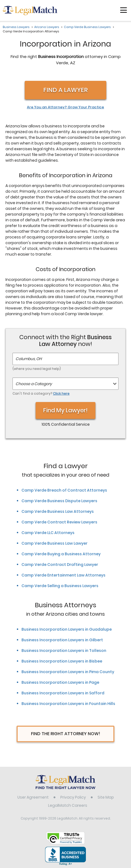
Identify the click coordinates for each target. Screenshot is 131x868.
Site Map (106, 797)
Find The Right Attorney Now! (66, 734)
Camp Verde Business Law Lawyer (54, 543)
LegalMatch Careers (68, 805)
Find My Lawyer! (65, 410)
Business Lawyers (16, 27)
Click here (61, 393)
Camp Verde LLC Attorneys (48, 533)
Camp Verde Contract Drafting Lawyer (60, 565)
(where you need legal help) (37, 369)
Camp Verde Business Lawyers (87, 27)
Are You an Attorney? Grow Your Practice (65, 107)
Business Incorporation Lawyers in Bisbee (62, 661)
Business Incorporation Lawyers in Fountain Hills (68, 704)
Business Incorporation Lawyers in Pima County (68, 672)
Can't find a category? (41, 393)
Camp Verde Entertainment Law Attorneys (63, 575)
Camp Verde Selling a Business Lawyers (60, 586)
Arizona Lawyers (47, 27)
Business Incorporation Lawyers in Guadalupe (67, 629)
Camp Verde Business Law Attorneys (58, 511)
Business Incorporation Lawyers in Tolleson (64, 651)
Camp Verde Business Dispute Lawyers (59, 501)
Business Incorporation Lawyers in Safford (63, 693)
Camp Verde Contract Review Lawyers (59, 522)
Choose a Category (34, 384)
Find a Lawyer (65, 90)
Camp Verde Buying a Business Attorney (61, 554)
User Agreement (33, 797)
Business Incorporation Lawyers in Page (60, 682)
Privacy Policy (73, 797)
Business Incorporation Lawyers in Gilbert (62, 640)
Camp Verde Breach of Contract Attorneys (64, 490)
